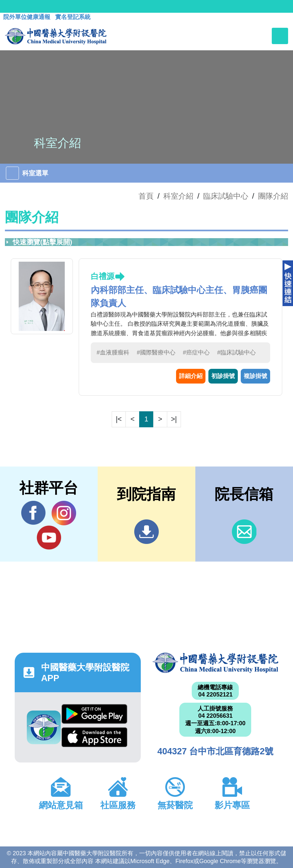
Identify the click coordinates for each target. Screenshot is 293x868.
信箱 (244, 532)
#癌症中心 (196, 352)
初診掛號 (223, 376)
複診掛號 (255, 376)
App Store (94, 737)
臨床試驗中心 (226, 196)
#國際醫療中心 (156, 352)
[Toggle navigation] (280, 36)
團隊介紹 (273, 196)
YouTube (49, 537)
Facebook (33, 513)
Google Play (94, 714)
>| (174, 419)
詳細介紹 (191, 376)
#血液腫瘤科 (113, 352)
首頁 (146, 196)
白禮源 (103, 276)
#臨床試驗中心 (236, 352)
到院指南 (146, 532)
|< (119, 419)
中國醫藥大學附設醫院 (216, 663)
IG (64, 513)
